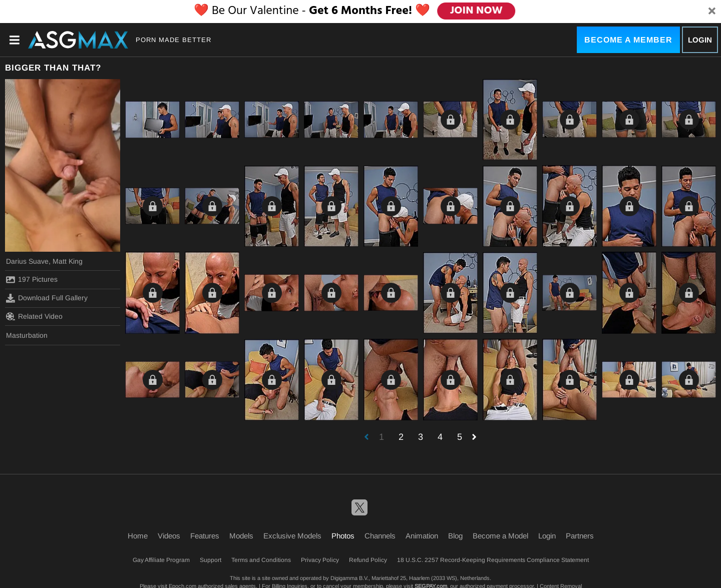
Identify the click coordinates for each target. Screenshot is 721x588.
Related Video (34, 316)
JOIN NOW (476, 11)
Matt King (68, 261)
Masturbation (27, 335)
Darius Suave (27, 261)
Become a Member (628, 40)
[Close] (712, 12)
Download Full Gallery (47, 298)
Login (700, 40)
